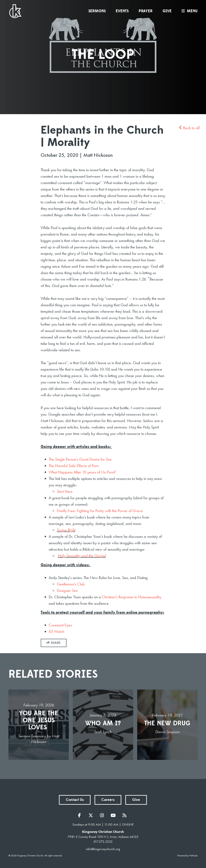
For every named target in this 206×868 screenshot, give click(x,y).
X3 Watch (56, 631)
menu (188, 11)
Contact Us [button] (75, 800)
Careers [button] (108, 800)
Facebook (80, 815)
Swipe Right (66, 530)
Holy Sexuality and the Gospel (82, 556)
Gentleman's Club (71, 584)
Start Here (65, 491)
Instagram (103, 815)
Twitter (92, 815)
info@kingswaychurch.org (103, 849)
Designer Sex (67, 590)
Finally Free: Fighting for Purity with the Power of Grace (100, 511)
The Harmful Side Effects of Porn (74, 466)
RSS (126, 815)
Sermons (97, 11)
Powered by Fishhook (187, 856)
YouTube (114, 815)
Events (122, 11)
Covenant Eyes (60, 625)
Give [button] (136, 800)
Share (56, 643)
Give (167, 11)
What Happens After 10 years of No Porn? (82, 472)
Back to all (189, 128)
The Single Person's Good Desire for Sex (80, 459)
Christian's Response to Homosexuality (132, 597)
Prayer (146, 11)
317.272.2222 (103, 841)
